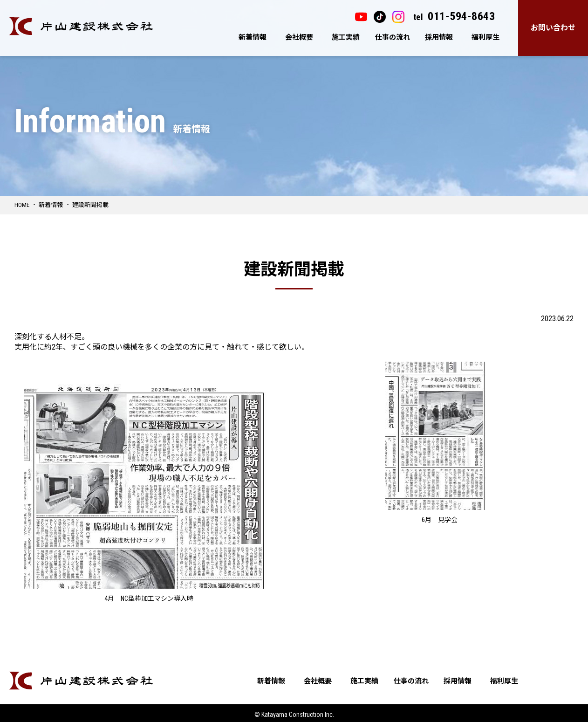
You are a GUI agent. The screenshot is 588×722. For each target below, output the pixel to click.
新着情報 (253, 37)
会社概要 (299, 37)
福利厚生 (485, 37)
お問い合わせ (553, 28)
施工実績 (346, 37)
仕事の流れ (393, 37)
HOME (22, 205)
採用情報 (439, 37)
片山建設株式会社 (81, 26)
